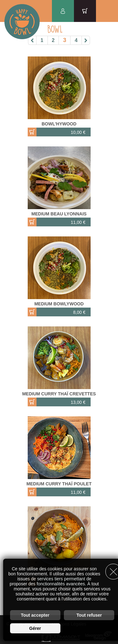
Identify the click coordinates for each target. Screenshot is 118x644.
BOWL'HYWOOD (59, 124)
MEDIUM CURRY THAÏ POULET (59, 484)
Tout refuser (89, 615)
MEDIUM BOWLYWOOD (59, 304)
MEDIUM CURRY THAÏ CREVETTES (59, 394)
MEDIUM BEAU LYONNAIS (59, 214)
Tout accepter (35, 615)
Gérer (35, 628)
